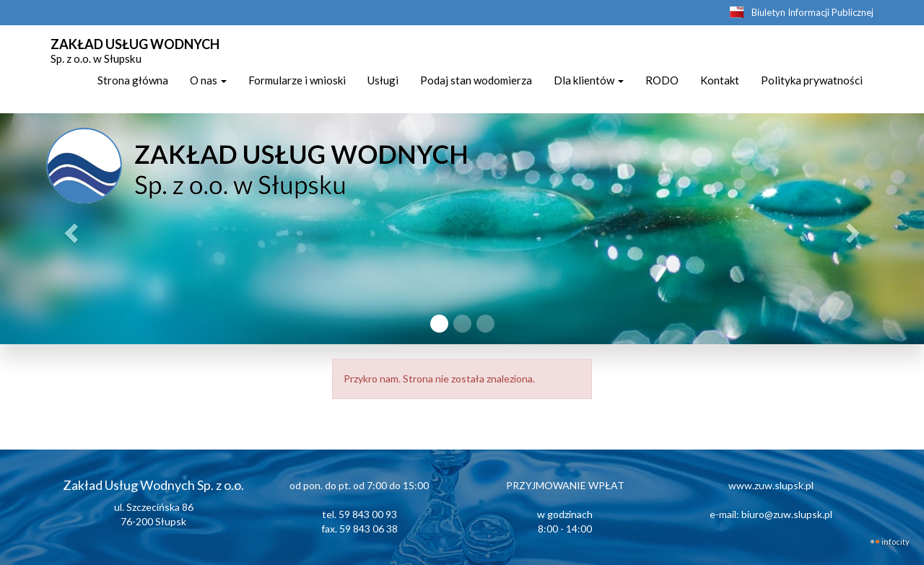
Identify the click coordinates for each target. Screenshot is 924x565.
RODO (662, 80)
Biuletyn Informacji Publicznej (812, 12)
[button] (69, 229)
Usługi (383, 80)
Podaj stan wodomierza (476, 80)
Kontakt (720, 80)
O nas (208, 80)
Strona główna (133, 80)
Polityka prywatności (812, 80)
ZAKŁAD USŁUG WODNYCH (135, 49)
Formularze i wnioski (297, 80)
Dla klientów (589, 80)
